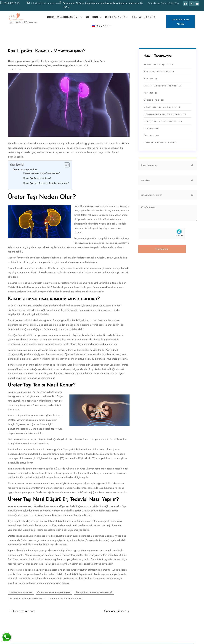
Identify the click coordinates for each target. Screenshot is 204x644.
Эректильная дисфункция (162, 111)
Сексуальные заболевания (163, 125)
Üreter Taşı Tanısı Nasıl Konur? (37, 182)
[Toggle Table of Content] (65, 169)
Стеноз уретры (154, 104)
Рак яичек (151, 97)
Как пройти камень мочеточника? (94, 596)
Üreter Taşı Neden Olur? (25, 174)
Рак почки (151, 83)
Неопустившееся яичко (160, 146)
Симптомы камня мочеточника (54, 596)
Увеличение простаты (159, 68)
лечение (93, 18)
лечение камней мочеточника (66, 603)
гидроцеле (151, 132)
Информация (116, 18)
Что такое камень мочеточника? (27, 603)
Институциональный (64, 18)
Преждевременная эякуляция (165, 118)
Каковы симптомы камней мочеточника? (42, 177)
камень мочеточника (21, 596)
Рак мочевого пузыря (159, 76)
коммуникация (145, 18)
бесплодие (151, 139)
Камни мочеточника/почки (163, 90)
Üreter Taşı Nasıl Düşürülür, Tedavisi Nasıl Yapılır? (46, 187)
